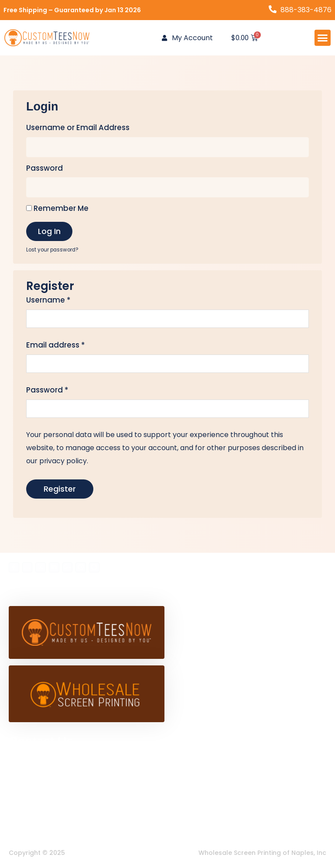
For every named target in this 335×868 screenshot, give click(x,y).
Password (44, 168)
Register (60, 489)
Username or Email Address (78, 128)
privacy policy (63, 461)
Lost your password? (52, 250)
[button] (323, 38)
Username (48, 300)
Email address (56, 345)
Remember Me (57, 208)
